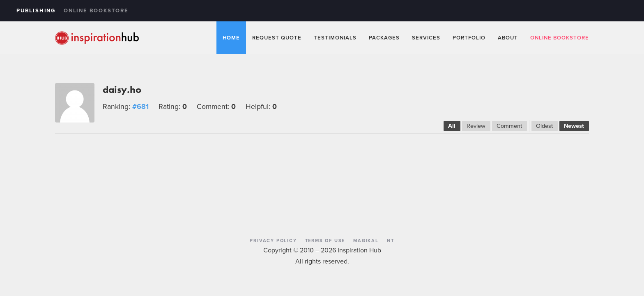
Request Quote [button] (277, 38)
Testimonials (335, 38)
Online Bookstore (96, 10)
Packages (384, 38)
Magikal (366, 240)
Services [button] (426, 38)
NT (391, 240)
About (508, 38)
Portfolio (469, 38)
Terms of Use (325, 240)
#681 (140, 106)
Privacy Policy (273, 240)
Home (231, 38)
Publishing (36, 10)
